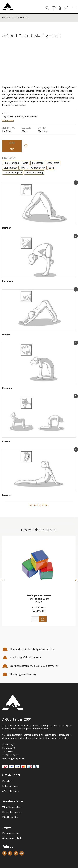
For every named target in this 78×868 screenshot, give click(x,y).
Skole (25, 163)
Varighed (42, 128)
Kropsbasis (37, 163)
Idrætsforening (11, 163)
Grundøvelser (10, 168)
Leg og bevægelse (13, 172)
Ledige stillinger (10, 786)
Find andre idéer (9, 158)
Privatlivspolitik (10, 817)
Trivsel (24, 168)
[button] (2, 580)
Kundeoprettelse (11, 833)
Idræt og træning (34, 172)
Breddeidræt (53, 163)
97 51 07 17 (12, 755)
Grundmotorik (38, 168)
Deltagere (26, 128)
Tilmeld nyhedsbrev (12, 807)
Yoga (51, 168)
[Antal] (35, 619)
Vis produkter (8, 121)
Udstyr (5, 113)
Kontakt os (8, 781)
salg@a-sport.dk (16, 759)
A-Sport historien (11, 791)
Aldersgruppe (8, 128)
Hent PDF (12, 146)
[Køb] (43, 619)
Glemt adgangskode (12, 838)
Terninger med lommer (39, 596)
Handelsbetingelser (12, 812)
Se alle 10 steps (39, 505)
